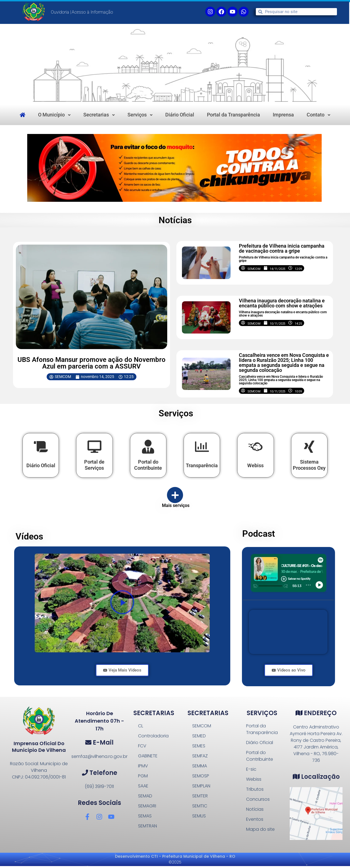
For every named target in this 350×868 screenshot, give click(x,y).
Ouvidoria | (61, 12)
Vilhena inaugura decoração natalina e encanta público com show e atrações (282, 303)
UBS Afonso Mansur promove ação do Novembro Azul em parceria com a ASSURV (92, 363)
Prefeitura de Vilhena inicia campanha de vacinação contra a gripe (282, 248)
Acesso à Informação (92, 12)
